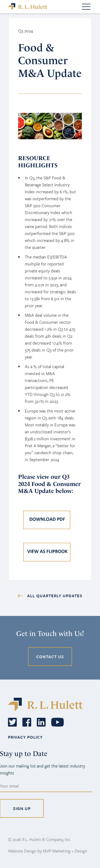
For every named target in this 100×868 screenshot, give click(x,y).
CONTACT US (50, 657)
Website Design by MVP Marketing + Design (48, 851)
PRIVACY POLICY (25, 737)
